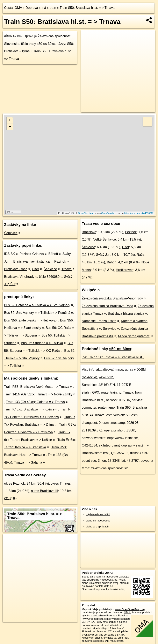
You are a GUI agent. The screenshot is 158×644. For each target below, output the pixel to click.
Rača (140, 255)
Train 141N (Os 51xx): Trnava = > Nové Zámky (38, 394)
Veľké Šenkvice (105, 239)
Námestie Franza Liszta (99, 321)
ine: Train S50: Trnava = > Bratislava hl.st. (112, 357)
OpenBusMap (108, 213)
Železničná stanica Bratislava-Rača (108, 306)
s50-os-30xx (120, 349)
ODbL (127, 612)
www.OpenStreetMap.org (130, 609)
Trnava (67, 269)
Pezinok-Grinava (32, 254)
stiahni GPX (91, 392)
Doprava (32, 8)
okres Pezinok (15, 483)
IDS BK (9, 254)
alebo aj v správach (97, 527)
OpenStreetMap (86, 213)
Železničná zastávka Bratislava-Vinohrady (112, 298)
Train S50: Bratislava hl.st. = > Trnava (87, 8)
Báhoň (53, 254)
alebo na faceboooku (98, 521)
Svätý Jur (103, 255)
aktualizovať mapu (110, 370)
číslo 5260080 (49, 277)
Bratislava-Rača (16, 269)
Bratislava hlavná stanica (31, 261)
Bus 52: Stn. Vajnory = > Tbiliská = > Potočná (37, 313)
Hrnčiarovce (125, 270)
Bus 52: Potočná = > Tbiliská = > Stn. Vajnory (37, 305)
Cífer (35, 269)
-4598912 (106, 377)
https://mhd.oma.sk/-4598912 (139, 213)
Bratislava (89, 232)
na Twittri (120, 580)
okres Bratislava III (45, 491)
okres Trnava (60, 483)
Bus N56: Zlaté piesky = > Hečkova (30, 320)
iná (44, 8)
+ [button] (10, 120)
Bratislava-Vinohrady (19, 277)
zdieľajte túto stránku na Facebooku (106, 578)
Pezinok (60, 261)
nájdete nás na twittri (98, 514)
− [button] (10, 127)
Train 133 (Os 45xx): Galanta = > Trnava (35, 402)
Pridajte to (110, 638)
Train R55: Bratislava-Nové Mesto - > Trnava (37, 387)
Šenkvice (11, 233)
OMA (18, 8)
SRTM (121, 635)
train (53, 8)
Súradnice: (90, 385)
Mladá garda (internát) (134, 336)
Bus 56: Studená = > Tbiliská (42, 343)
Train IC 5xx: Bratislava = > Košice (29, 409)
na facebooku (110, 577)
